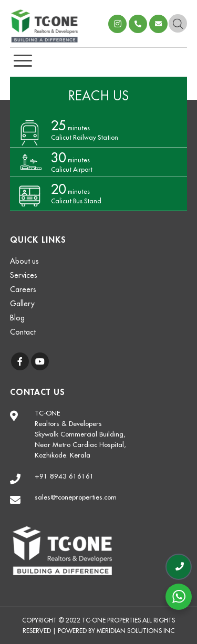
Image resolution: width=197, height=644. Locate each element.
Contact (23, 332)
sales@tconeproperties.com (158, 24)
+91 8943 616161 (64, 476)
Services (24, 275)
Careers (23, 289)
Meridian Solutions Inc (136, 631)
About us (24, 261)
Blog (17, 318)
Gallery (22, 304)
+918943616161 (138, 24)
